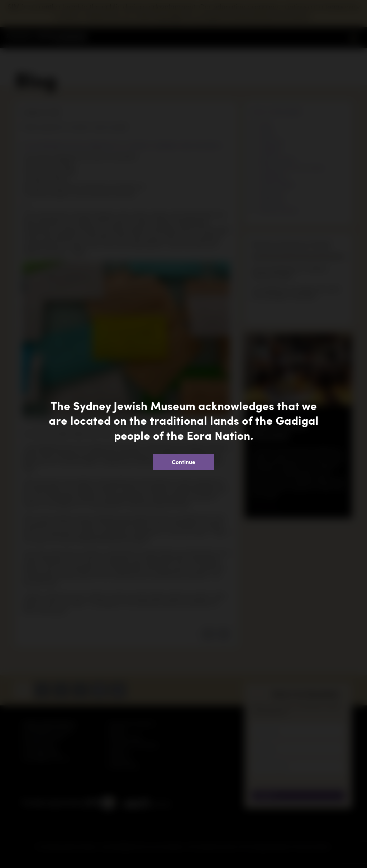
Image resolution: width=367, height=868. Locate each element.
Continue (183, 462)
